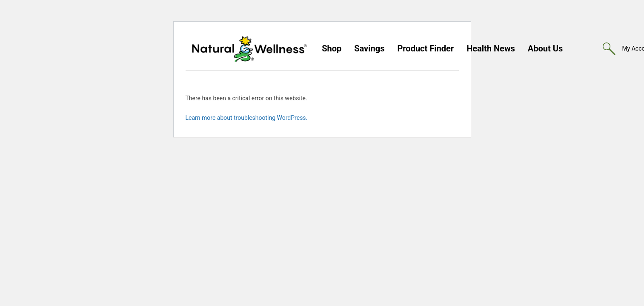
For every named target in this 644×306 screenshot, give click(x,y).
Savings (369, 48)
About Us (545, 48)
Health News (491, 48)
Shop (332, 48)
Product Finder (425, 48)
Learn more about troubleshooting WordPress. (247, 118)
